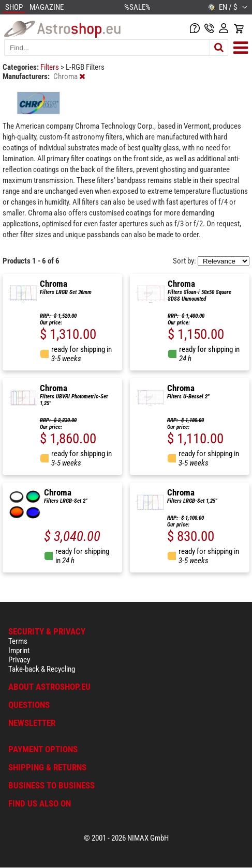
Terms (18, 641)
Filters (50, 67)
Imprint (19, 650)
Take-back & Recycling (42, 669)
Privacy (19, 660)
